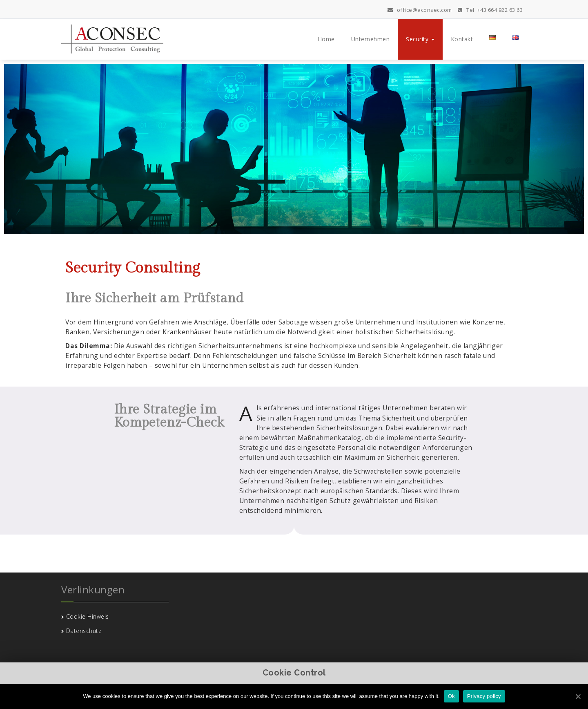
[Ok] (578, 696)
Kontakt (462, 39)
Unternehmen (371, 39)
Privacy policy (484, 696)
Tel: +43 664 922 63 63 (490, 10)
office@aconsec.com (420, 10)
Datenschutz (84, 631)
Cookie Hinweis (88, 616)
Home (326, 39)
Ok (451, 696)
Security (420, 39)
